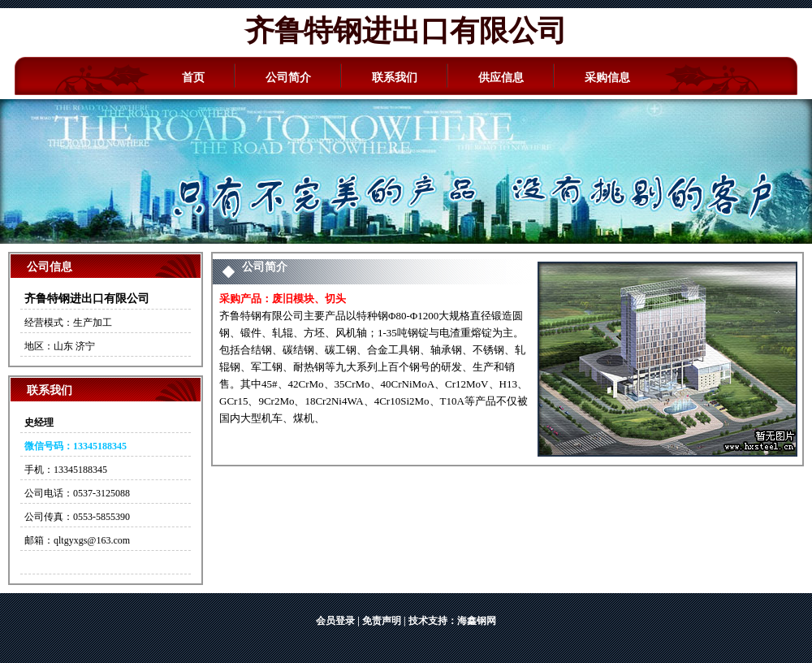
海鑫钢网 (477, 621)
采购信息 (607, 78)
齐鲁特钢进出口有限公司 (406, 31)
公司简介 (288, 78)
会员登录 (335, 621)
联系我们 (395, 78)
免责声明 (382, 621)
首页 (193, 78)
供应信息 (501, 78)
